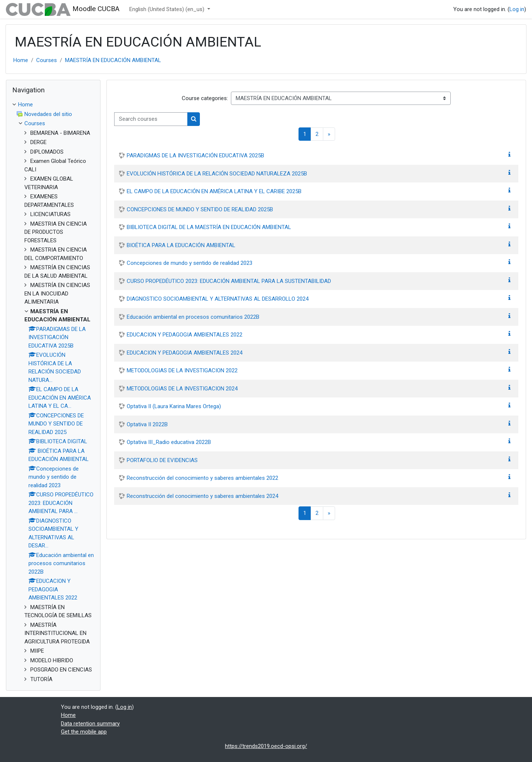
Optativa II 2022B (147, 424)
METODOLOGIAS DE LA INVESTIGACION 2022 (182, 370)
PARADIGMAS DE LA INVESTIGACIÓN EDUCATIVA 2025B (195, 156)
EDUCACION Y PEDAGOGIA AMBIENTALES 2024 (185, 353)
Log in (517, 9)
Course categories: (205, 98)
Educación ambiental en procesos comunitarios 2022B (193, 317)
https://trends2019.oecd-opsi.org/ (266, 746)
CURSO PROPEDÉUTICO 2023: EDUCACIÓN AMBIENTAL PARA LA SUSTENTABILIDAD (229, 281)
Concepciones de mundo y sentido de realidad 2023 (190, 263)
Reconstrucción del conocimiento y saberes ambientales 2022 (202, 478)
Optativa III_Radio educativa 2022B (169, 442)
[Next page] (329, 134)
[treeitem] (53, 392)
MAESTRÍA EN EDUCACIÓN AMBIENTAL (113, 60)
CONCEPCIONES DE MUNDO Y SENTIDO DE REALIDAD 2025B (200, 209)
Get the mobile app (84, 732)
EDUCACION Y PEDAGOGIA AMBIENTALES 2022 (185, 335)
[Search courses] (151, 119)
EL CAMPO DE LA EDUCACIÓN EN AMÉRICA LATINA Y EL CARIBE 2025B (214, 191)
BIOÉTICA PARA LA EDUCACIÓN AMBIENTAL (181, 245)
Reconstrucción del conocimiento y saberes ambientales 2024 (202, 496)
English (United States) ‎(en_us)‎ (168, 9)
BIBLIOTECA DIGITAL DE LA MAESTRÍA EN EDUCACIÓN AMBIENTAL (209, 227)
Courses (47, 60)
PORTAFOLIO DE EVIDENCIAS (162, 460)
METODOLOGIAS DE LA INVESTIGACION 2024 (182, 389)
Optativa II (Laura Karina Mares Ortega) (174, 406)
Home (21, 60)
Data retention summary (90, 724)
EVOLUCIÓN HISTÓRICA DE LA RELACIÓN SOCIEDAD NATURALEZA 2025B (217, 174)
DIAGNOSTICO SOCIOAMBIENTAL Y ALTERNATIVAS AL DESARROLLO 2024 (218, 299)
